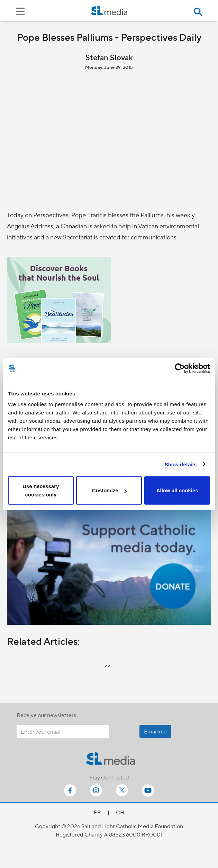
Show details (181, 464)
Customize (109, 490)
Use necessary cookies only (41, 490)
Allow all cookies (177, 490)
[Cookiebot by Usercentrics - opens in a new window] (180, 368)
